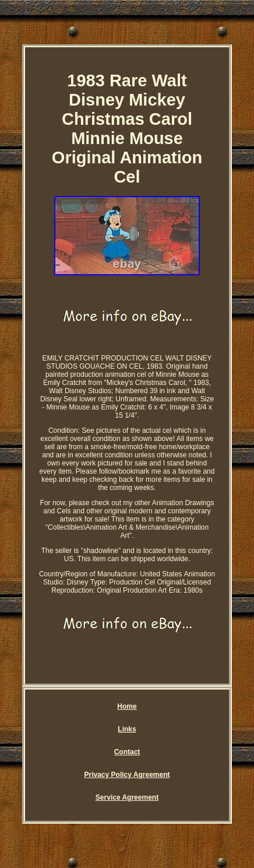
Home (127, 706)
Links (127, 729)
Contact (127, 752)
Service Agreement (127, 797)
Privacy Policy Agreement (127, 775)
